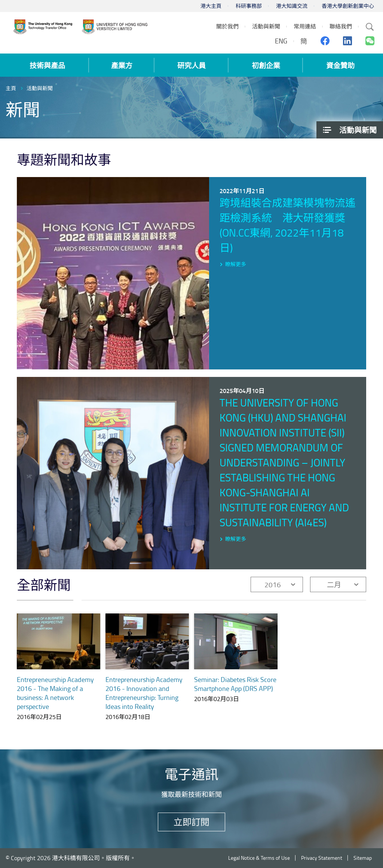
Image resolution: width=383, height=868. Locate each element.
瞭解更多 (236, 264)
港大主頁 (211, 6)
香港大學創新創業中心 (348, 6)
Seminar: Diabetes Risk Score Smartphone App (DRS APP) (235, 684)
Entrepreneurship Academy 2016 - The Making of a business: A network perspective (55, 693)
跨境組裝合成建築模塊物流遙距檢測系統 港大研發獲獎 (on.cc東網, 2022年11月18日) (288, 225)
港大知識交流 (292, 6)
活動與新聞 (40, 88)
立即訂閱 (191, 822)
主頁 (11, 88)
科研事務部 (249, 6)
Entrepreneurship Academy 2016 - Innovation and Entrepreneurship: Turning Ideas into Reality (144, 693)
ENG (281, 41)
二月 (334, 584)
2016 (273, 584)
